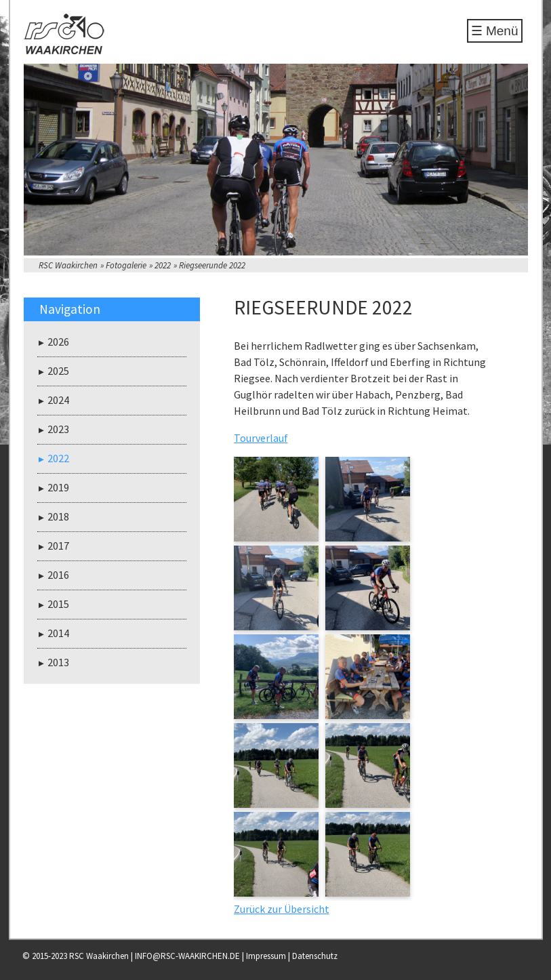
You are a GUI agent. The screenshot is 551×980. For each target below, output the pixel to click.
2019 (58, 487)
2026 (58, 342)
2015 (58, 604)
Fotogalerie (126, 265)
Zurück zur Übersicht (282, 909)
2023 (58, 429)
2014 (58, 633)
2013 (58, 662)
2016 (58, 575)
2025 (58, 371)
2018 (58, 516)
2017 (58, 546)
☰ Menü (495, 31)
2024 (58, 400)
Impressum (266, 956)
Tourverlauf (261, 438)
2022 (163, 265)
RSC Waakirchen (68, 265)
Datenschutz (315, 956)
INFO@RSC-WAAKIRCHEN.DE (187, 956)
